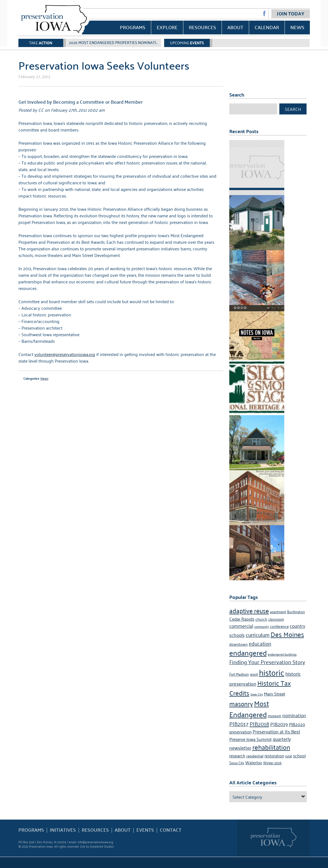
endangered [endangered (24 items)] (248, 652)
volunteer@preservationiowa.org (65, 354)
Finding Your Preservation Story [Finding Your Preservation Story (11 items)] (267, 662)
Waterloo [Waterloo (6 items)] (254, 762)
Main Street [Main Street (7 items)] (275, 694)
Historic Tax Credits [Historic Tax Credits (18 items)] (260, 688)
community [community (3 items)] (262, 626)
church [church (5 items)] (261, 619)
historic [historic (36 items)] (272, 672)
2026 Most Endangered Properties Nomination (115, 42)
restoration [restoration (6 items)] (274, 755)
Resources (202, 27)
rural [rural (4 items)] (289, 756)
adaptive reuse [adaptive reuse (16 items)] (249, 610)
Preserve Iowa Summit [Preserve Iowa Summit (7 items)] (250, 739)
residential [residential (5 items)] (255, 756)
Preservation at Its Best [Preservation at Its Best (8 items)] (276, 731)
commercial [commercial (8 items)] (241, 626)
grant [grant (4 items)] (254, 674)
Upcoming (187, 43)
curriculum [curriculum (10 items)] (258, 634)
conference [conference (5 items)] (279, 626)
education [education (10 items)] (260, 643)
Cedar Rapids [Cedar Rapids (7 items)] (242, 619)
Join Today (291, 14)
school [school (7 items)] (299, 755)
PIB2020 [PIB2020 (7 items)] (297, 724)
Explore (167, 27)
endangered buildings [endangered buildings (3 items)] (282, 654)
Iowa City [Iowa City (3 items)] (257, 694)
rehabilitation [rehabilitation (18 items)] (271, 747)
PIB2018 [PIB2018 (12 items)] (259, 724)
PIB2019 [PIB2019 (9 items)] (279, 724)
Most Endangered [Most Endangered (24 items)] (249, 708)
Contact (171, 830)
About (235, 27)
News (297, 27)
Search (293, 109)
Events (145, 830)
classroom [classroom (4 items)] (276, 619)
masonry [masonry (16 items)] (241, 703)
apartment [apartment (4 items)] (278, 611)
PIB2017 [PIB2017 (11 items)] (239, 724)
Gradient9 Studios (102, 846)
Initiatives (63, 830)
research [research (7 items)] (237, 755)
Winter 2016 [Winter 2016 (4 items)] (272, 762)
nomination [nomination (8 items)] (294, 715)
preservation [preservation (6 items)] (240, 732)
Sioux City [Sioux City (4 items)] (237, 762)
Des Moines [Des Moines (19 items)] (287, 634)
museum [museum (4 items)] (275, 715)
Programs (133, 27)
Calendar (267, 27)
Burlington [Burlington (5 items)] (296, 611)
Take (41, 43)
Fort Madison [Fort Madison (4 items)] (239, 674)
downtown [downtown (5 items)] (239, 644)
